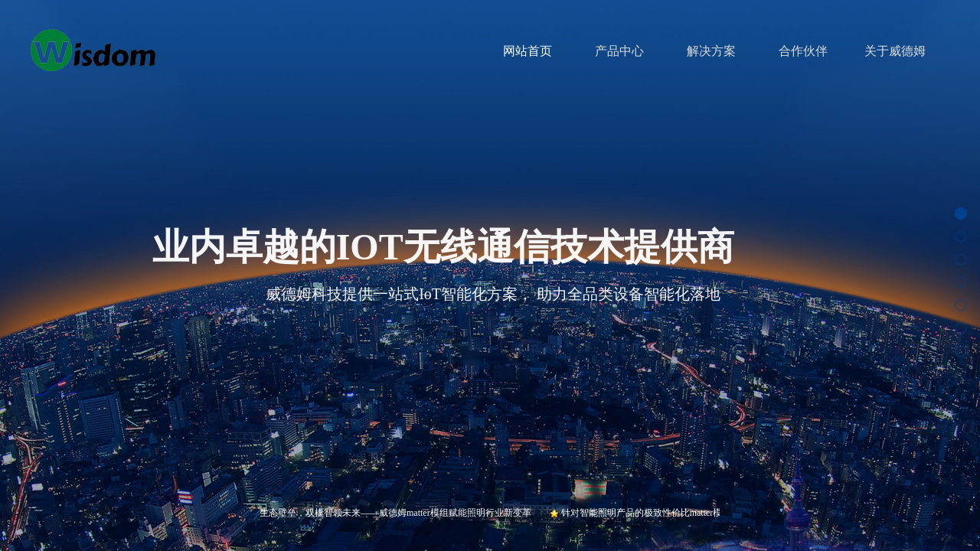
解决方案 (711, 51)
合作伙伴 (803, 51)
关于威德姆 (895, 51)
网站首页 (528, 51)
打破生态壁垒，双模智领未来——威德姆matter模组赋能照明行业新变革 (390, 513)
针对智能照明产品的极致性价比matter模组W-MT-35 (668, 513)
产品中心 (619, 51)
